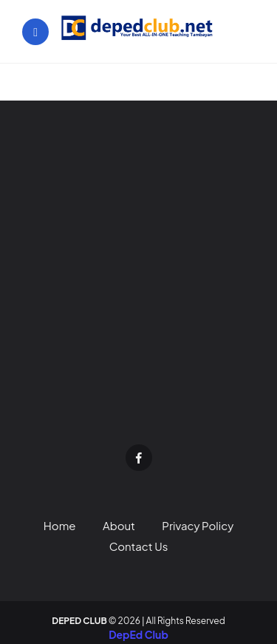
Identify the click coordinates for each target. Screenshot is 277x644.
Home (60, 525)
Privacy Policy (198, 525)
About (119, 525)
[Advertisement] (138, 284)
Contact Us (139, 546)
